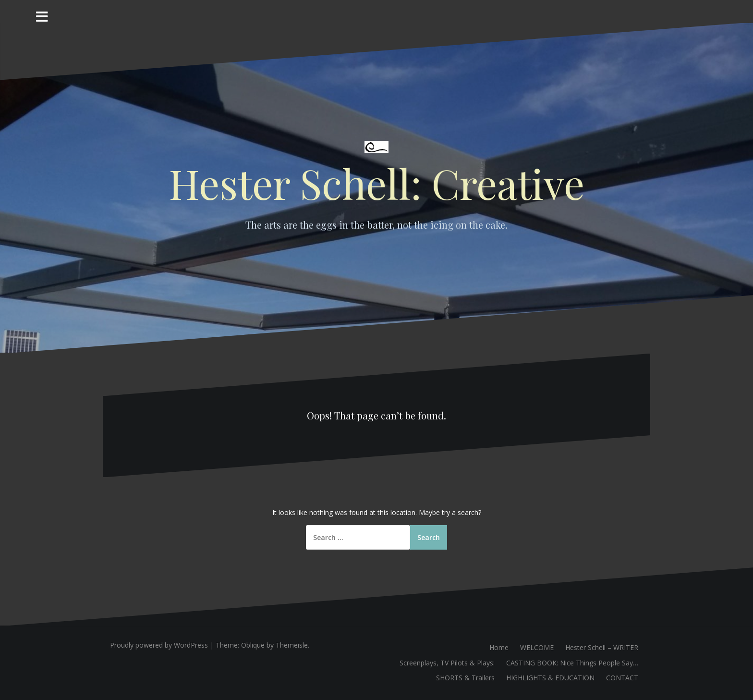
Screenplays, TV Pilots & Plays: (447, 663)
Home (499, 647)
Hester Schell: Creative (376, 183)
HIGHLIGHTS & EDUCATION (550, 678)
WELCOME (537, 647)
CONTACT (622, 678)
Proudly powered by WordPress (159, 645)
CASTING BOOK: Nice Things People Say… (572, 663)
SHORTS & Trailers (465, 678)
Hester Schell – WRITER (602, 647)
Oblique (253, 645)
